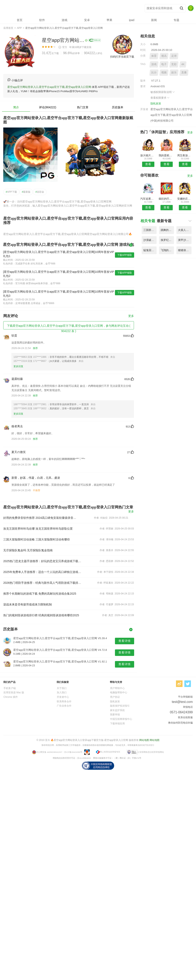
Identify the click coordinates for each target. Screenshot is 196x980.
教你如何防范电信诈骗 (180, 723)
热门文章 (83, 107)
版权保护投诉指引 (120, 706)
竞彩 (174, 64)
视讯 (164, 56)
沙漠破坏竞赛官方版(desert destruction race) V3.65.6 (150, 240)
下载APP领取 (125, 255)
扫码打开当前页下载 (122, 57)
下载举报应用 (117, 724)
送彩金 (40, 192)
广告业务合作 (64, 706)
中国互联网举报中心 (121, 719)
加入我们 (62, 692)
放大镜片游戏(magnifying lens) (148, 155)
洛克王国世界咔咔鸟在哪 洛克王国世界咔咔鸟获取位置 (38, 529)
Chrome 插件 (11, 697)
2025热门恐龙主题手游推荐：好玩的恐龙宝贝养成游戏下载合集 (42, 561)
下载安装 (87, 47)
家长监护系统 (117, 710)
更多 (131, 316)
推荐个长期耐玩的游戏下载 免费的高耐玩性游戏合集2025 (40, 594)
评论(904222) (48, 107)
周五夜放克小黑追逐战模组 (185, 155)
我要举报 (115, 715)
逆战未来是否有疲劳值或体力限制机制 (28, 604)
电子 (164, 64)
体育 (154, 56)
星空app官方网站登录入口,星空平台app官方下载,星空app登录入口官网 (63, 8)
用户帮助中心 (117, 688)
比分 (154, 72)
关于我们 (62, 688)
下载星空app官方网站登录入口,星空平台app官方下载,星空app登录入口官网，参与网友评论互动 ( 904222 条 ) (69, 327)
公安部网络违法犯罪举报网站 (151, 752)
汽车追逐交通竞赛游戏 (148, 199)
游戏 (154, 64)
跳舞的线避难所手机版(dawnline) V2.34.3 (167, 230)
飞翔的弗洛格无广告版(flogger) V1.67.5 (167, 250)
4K (183, 64)
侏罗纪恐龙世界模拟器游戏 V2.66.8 (167, 240)
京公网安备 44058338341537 (49, 752)
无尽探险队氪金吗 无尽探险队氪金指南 (28, 550)
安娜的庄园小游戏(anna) (185, 199)
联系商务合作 (64, 701)
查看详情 (125, 641)
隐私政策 (156, 103)
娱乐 (174, 72)
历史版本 (118, 107)
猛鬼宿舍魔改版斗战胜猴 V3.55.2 (150, 250)
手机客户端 (10, 688)
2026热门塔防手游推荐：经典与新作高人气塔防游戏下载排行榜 (42, 583)
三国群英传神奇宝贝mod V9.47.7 (150, 230)
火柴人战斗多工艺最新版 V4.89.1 (185, 230)
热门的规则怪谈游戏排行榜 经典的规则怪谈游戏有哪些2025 (41, 615)
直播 (184, 72)
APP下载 (11, 192)
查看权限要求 (160, 98)
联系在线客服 (185, 717)
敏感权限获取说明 (163, 92)
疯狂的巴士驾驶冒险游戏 (166, 199)
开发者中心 (63, 697)
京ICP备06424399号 (73, 752)
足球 (174, 56)
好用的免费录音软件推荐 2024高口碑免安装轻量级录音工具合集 (41, 518)
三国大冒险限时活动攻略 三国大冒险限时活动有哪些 (37, 539)
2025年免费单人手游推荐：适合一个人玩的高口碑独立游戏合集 (42, 572)
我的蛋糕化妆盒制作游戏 (166, 155)
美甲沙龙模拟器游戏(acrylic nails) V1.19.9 (185, 240)
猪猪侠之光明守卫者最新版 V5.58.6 (185, 250)
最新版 (26, 192)
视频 (164, 72)
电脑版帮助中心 (119, 692)
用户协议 (115, 697)
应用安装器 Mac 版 (14, 692)
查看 (148, 164)
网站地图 (144, 740)
